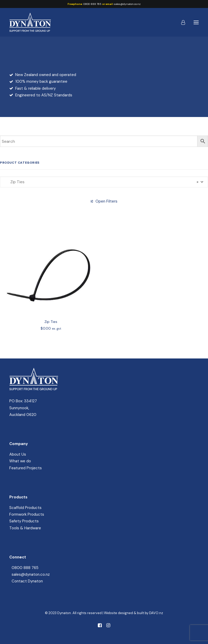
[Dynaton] (30, 22)
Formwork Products (27, 514)
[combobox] (104, 182)
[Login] (181, 22)
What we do (20, 461)
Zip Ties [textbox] (101, 182)
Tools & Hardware (25, 528)
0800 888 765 (92, 4)
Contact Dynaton (27, 581)
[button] (196, 22)
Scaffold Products (25, 508)
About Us (18, 454)
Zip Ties (51, 336)
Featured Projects (26, 468)
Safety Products (24, 521)
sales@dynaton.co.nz (127, 4)
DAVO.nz (156, 613)
